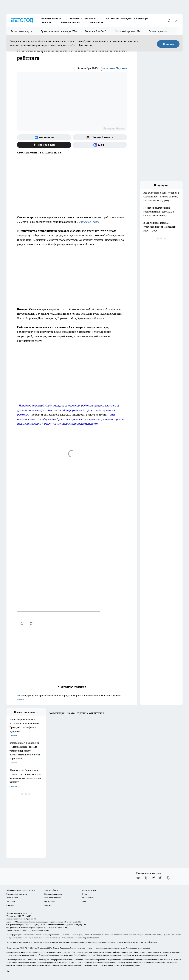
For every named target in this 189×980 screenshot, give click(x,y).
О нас (84, 894)
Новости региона (51, 19)
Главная (48, 905)
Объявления (96, 22)
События (10, 905)
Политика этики (89, 890)
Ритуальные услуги (21, 31)
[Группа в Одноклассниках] (146, 878)
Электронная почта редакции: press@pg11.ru (67, 925)
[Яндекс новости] (100, 137)
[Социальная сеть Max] (100, 145)
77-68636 (31, 948)
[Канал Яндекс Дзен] (44, 145)
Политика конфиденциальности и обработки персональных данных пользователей (132, 955)
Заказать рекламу (159, 31)
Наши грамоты (13, 898)
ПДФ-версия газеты (53, 898)
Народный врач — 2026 (128, 31)
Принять (168, 44)
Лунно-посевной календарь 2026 (59, 31)
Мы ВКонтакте (88, 898)
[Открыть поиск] (169, 20)
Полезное (46, 22)
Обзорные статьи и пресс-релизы (21, 890)
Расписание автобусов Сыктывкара (126, 19)
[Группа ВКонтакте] (44, 137)
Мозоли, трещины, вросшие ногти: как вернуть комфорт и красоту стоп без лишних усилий (72, 698)
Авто (84, 902)
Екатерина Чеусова (114, 68)
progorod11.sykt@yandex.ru (18, 930)
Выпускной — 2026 (96, 31)
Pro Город (11, 902)
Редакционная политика (17, 894)
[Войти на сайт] (177, 20)
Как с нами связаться (53, 894)
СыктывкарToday (88, 222)
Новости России (70, 22)
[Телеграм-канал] (153, 878)
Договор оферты (51, 890)
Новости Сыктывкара (83, 19)
